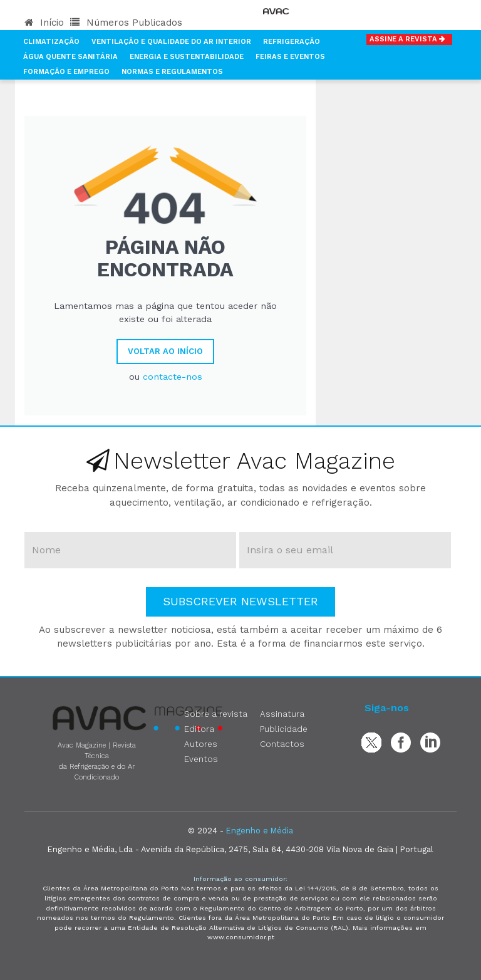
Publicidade (284, 729)
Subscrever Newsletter (240, 601)
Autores (201, 744)
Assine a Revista (409, 39)
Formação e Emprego (66, 72)
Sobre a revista (216, 714)
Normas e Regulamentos (172, 72)
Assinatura (282, 714)
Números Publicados (126, 23)
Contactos (282, 744)
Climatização (51, 42)
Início (44, 23)
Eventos (201, 759)
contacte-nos (173, 377)
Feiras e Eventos (290, 57)
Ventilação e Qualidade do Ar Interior (171, 42)
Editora (199, 729)
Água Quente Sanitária (70, 57)
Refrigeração (292, 42)
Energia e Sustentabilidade (187, 57)
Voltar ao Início (165, 351)
